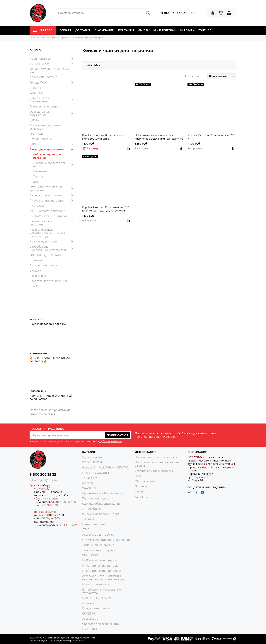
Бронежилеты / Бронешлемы (52, 100)
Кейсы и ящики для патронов (47, 156)
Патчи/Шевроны (52, 139)
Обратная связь (145, 481)
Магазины (40, 171)
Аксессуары (38, 276)
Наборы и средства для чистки (54, 165)
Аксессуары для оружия (52, 149)
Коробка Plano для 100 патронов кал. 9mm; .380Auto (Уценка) (104, 137)
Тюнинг (38, 177)
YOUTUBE (205, 30)
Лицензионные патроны (52, 201)
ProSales (53, 641)
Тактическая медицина (45, 107)
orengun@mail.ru (46, 480)
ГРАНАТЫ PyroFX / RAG (45, 255)
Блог (138, 476)
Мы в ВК (144, 30)
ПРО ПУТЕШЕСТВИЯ (44, 77)
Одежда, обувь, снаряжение (52, 113)
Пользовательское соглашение (156, 457)
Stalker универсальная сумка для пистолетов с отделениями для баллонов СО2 (159, 137)
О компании (104, 30)
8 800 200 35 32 (174, 13)
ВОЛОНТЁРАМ (52, 64)
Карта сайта (89, 638)
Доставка (83, 30)
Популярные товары (44, 265)
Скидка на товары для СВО (48, 324)
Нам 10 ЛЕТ (37, 286)
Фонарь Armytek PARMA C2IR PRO (49, 71)
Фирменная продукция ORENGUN (45, 127)
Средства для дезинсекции (48, 281)
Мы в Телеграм (165, 30)
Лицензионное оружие (52, 195)
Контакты (126, 30)
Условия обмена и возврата (154, 471)
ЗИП (36, 182)
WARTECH (52, 93)
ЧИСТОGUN (37, 206)
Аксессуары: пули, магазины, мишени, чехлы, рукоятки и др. (52, 233)
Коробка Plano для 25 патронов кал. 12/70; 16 (212, 137)
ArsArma (35, 88)
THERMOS (36, 134)
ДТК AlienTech (39, 120)
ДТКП (52, 144)
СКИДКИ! (36, 271)
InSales (79, 641)
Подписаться (118, 435)
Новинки (36, 260)
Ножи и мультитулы (52, 242)
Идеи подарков (52, 59)
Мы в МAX (187, 30)
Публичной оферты (111, 441)
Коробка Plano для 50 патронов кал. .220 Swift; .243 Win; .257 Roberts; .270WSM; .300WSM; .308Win (106, 209)
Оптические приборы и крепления (52, 189)
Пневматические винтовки (52, 216)
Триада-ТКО (52, 83)
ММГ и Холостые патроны (52, 211)
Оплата (65, 30)
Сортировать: (194, 76)
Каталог (43, 30)
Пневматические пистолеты (52, 223)
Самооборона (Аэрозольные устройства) (52, 248)
